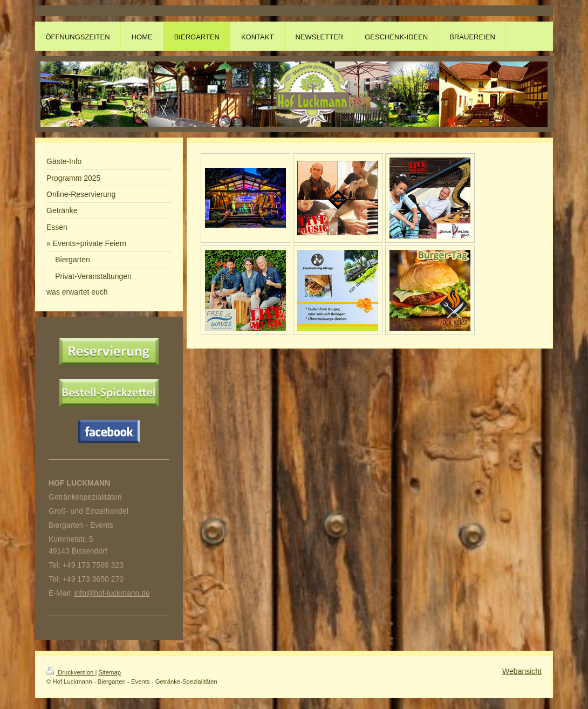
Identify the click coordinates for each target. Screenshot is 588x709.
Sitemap (110, 672)
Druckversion (71, 672)
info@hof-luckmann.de (112, 593)
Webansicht (522, 671)
